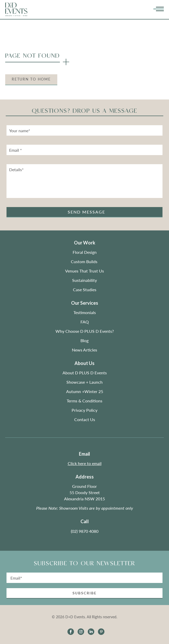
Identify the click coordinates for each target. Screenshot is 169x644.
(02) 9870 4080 (85, 531)
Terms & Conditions (85, 401)
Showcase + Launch (85, 382)
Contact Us (85, 419)
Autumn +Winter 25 (85, 391)
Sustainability (85, 280)
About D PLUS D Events (85, 373)
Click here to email (85, 463)
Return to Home (31, 79)
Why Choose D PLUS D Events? (85, 331)
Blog (85, 340)
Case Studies (85, 290)
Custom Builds (85, 261)
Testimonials (85, 312)
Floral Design (85, 252)
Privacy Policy (85, 410)
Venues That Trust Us (85, 271)
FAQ (85, 322)
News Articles (85, 350)
